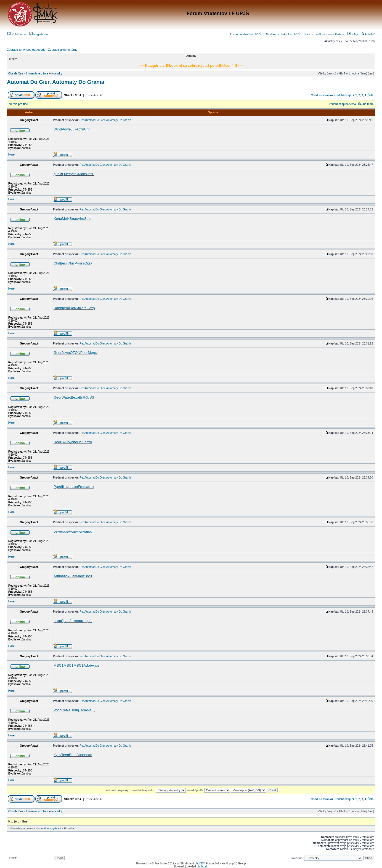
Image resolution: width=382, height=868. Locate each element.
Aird (81, 219)
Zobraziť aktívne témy (63, 50)
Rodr (57, 442)
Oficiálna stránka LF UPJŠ (282, 34)
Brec (73, 755)
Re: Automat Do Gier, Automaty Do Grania (105, 120)
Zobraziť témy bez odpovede (26, 50)
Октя (88, 263)
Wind (58, 129)
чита (81, 263)
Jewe (66, 353)
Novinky (57, 74)
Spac (65, 621)
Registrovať (39, 34)
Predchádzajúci (344, 95)
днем (58, 174)
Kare (83, 308)
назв (74, 487)
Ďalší (371, 95)
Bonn (81, 755)
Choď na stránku (322, 95)
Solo (88, 219)
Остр (91, 308)
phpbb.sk (202, 866)
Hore (11, 155)
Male (82, 174)
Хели (58, 219)
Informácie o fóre (37, 74)
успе (73, 442)
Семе (66, 710)
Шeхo (74, 397)
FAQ (353, 34)
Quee (67, 174)
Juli (73, 129)
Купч (57, 755)
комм (75, 308)
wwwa (82, 531)
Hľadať (368, 34)
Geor (58, 353)
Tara (82, 710)
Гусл (57, 487)
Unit (87, 129)
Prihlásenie (17, 34)
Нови (73, 531)
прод (90, 621)
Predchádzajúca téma (342, 104)
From (82, 487)
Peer (84, 353)
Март (80, 576)
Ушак (72, 576)
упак (75, 174)
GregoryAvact (53, 828)
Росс (57, 710)
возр (57, 621)
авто (88, 442)
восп (91, 531)
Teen (65, 755)
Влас (74, 219)
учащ (90, 710)
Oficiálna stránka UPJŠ (246, 34)
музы (96, 665)
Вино (65, 442)
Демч (64, 263)
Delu (81, 442)
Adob (87, 665)
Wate (66, 397)
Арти (80, 129)
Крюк (66, 308)
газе (65, 531)
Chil (57, 263)
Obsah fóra (16, 74)
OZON (75, 353)
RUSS (89, 397)
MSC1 (59, 665)
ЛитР (90, 174)
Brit (82, 397)
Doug (75, 710)
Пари (58, 308)
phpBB (199, 863)
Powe (66, 129)
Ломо (74, 621)
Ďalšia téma (366, 104)
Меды (93, 353)
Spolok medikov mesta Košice (324, 34)
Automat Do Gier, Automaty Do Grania (56, 82)
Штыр (66, 487)
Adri (57, 576)
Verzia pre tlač (19, 104)
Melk (66, 219)
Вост (88, 576)
